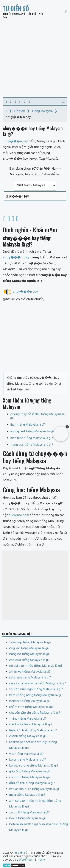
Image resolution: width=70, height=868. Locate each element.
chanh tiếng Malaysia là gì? (28, 736)
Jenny (42, 860)
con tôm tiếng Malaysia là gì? (30, 777)
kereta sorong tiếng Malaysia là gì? (34, 766)
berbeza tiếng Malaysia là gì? (30, 701)
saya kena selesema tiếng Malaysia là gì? (38, 684)
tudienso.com (19, 515)
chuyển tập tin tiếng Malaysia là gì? (35, 713)
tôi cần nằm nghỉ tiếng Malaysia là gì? (36, 689)
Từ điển (19, 111)
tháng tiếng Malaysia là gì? (28, 719)
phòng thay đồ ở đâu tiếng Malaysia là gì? (37, 416)
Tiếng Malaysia (42, 111)
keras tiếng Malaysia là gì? (28, 760)
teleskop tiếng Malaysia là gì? (30, 642)
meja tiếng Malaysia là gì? (27, 795)
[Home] (6, 111)
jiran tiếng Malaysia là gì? (28, 425)
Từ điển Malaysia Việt (15, 14)
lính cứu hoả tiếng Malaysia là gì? (33, 731)
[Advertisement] (35, 58)
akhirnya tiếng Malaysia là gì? (30, 672)
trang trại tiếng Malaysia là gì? (32, 445)
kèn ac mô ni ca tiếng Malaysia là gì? (35, 789)
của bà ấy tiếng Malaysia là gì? (31, 725)
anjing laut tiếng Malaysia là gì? (32, 431)
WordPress (26, 860)
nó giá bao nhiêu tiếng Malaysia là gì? (36, 666)
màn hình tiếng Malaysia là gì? (32, 438)
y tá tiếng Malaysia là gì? (26, 754)
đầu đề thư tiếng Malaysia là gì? (32, 783)
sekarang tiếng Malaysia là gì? (30, 678)
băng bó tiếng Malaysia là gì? (30, 654)
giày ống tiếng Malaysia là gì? (30, 771)
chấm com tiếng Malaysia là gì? (31, 707)
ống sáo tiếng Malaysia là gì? (29, 648)
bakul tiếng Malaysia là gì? (28, 818)
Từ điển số (16, 8)
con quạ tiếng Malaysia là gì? (30, 660)
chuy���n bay (16, 258)
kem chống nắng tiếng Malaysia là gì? (36, 695)
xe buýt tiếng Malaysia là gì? (29, 813)
